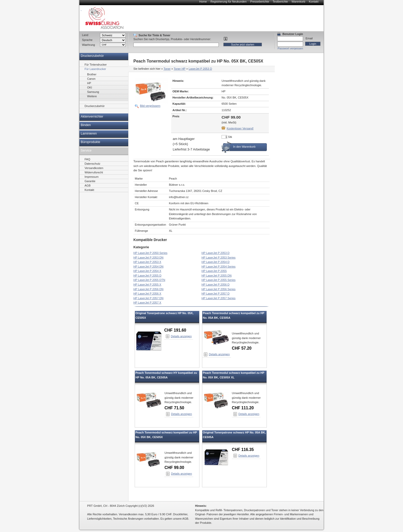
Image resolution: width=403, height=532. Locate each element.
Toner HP (180, 69)
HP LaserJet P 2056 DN (148, 289)
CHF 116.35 (243, 450)
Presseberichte (259, 2)
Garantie (90, 181)
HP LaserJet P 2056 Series (218, 289)
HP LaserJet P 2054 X (147, 271)
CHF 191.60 (175, 330)
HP (89, 83)
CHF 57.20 (242, 348)
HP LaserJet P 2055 (214, 271)
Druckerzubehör (92, 56)
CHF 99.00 (174, 468)
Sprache (87, 40)
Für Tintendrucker (96, 65)
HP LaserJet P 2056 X (147, 294)
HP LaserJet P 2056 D (216, 285)
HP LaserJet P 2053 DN (148, 258)
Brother (92, 74)
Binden (86, 125)
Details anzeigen (181, 336)
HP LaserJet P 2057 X (147, 303)
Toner (167, 69)
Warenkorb (298, 2)
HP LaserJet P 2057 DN (148, 298)
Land (85, 35)
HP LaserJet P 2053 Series (218, 258)
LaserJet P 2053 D (200, 69)
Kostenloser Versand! (240, 128)
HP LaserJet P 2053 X (147, 262)
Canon (91, 79)
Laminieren (89, 134)
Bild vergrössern (150, 106)
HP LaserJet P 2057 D (216, 294)
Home (203, 2)
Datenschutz (92, 164)
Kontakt (314, 2)
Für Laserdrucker (95, 69)
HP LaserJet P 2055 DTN (149, 280)
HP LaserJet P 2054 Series (218, 267)
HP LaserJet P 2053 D (216, 253)
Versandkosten (94, 168)
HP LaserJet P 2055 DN (217, 276)
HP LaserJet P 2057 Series (218, 298)
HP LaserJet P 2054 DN (148, 267)
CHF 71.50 (174, 408)
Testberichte (280, 2)
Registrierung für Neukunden (229, 2)
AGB (88, 185)
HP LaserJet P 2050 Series (150, 253)
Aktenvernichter (92, 117)
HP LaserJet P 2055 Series (218, 280)
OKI (90, 87)
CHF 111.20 (243, 408)
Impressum (91, 177)
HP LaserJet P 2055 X (147, 285)
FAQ (87, 159)
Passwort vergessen (290, 48)
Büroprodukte (90, 142)
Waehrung (88, 45)
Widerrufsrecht (94, 172)
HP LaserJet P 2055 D (147, 276)
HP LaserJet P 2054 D (216, 262)
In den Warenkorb (244, 147)
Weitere (92, 96)
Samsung (93, 92)
